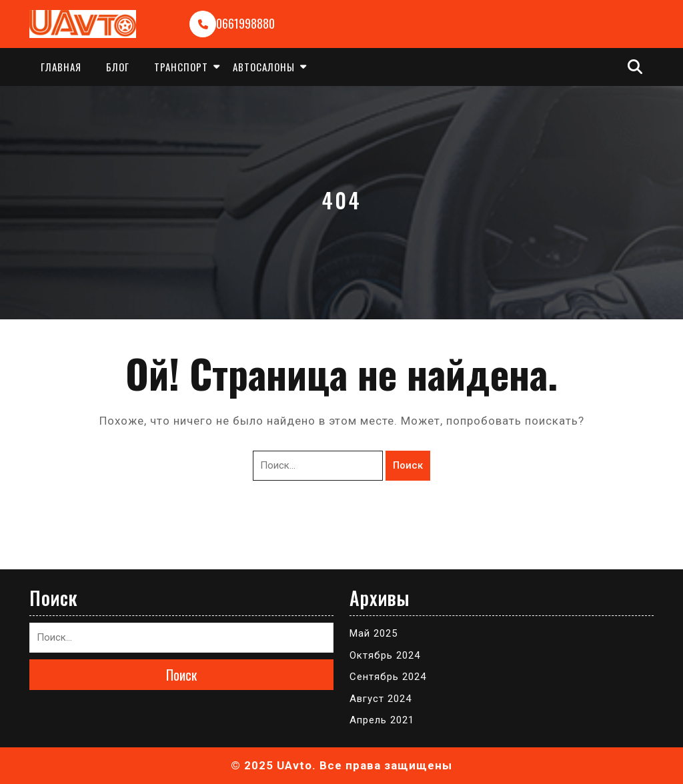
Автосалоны (264, 67)
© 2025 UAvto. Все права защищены (341, 765)
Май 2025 (374, 633)
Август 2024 (381, 699)
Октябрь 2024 (385, 655)
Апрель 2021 (382, 720)
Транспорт (181, 67)
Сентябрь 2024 (388, 677)
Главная (61, 67)
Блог (118, 67)
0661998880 (245, 23)
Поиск (408, 465)
